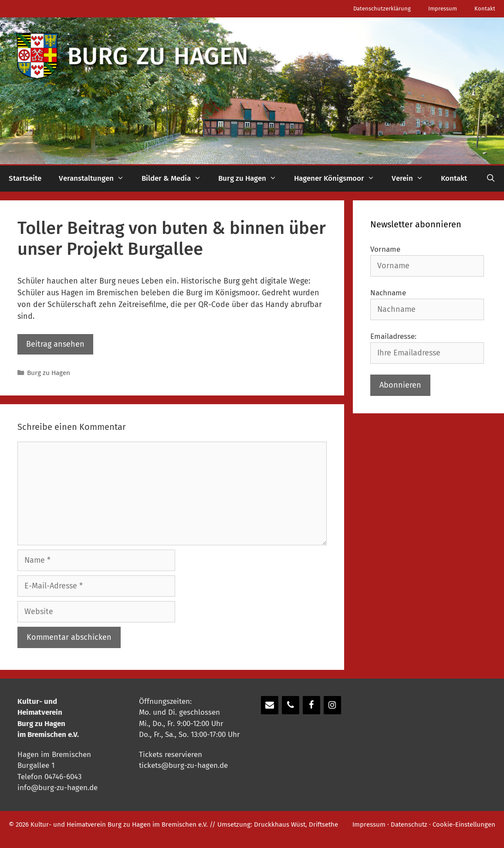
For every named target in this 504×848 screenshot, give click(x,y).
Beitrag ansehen (55, 344)
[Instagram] (332, 705)
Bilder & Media (176, 179)
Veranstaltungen (96, 179)
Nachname (388, 293)
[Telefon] (291, 705)
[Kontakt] (270, 705)
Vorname (385, 249)
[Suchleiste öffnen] (490, 179)
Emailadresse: (393, 336)
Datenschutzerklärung (382, 8)
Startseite (25, 178)
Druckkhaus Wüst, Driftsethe (296, 824)
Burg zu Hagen (252, 179)
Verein (412, 179)
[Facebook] (311, 705)
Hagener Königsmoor (339, 179)
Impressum (443, 8)
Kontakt (485, 8)
